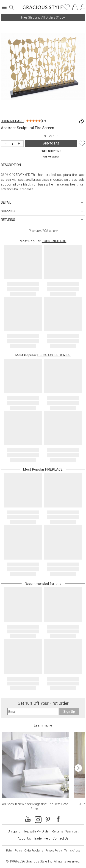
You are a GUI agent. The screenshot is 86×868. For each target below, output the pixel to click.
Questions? (43, 231)
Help (47, 838)
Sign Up (69, 712)
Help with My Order (36, 831)
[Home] (43, 9)
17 (43, 121)
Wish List (72, 831)
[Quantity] (13, 144)
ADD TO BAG (51, 144)
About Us (24, 838)
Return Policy (14, 851)
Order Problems (34, 851)
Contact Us (61, 838)
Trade (37, 838)
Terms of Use (72, 851)
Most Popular (43, 241)
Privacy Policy (54, 851)
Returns (57, 831)
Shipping (14, 831)
